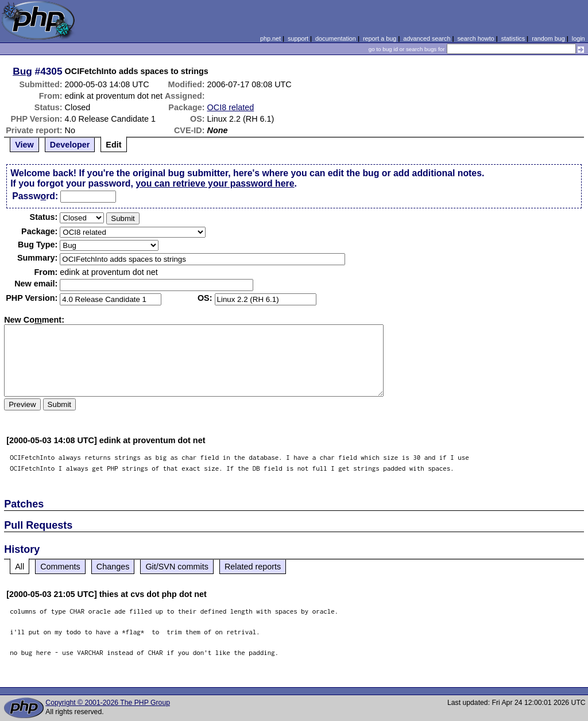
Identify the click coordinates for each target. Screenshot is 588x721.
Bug (22, 71)
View (24, 145)
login (579, 38)
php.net (270, 38)
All (20, 567)
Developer (70, 145)
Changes (113, 567)
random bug (548, 38)
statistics (513, 38)
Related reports (253, 567)
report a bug (380, 38)
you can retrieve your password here (215, 183)
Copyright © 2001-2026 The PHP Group (108, 703)
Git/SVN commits (177, 567)
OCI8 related (231, 107)
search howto (475, 38)
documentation (336, 38)
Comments (60, 567)
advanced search (427, 38)
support (298, 38)
